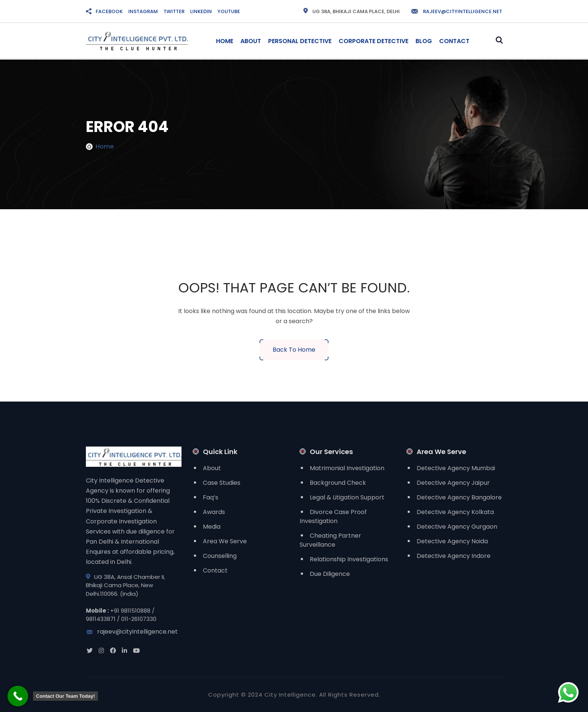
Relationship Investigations (349, 559)
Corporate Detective (373, 41)
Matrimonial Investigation (347, 468)
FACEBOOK (109, 11)
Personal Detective (300, 41)
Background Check (338, 483)
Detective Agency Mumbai (456, 468)
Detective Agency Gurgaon (457, 527)
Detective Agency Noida (452, 541)
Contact (454, 41)
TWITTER (174, 11)
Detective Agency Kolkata (455, 512)
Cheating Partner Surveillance (330, 540)
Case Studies (222, 483)
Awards (214, 512)
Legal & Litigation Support (347, 497)
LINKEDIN (201, 11)
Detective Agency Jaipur (453, 483)
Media (212, 527)
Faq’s (211, 497)
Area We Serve (225, 541)
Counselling (220, 556)
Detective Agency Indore (454, 556)
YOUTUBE (229, 11)
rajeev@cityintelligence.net (456, 11)
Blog (424, 41)
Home (225, 41)
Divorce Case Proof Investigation (333, 516)
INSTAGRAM (143, 11)
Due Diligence (330, 574)
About (251, 41)
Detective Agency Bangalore (459, 497)
